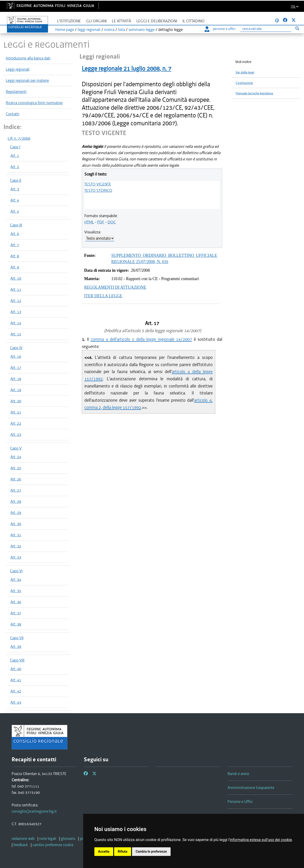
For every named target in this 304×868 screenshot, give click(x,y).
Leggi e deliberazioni (157, 21)
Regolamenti (16, 92)
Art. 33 (16, 557)
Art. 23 (16, 434)
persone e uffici (220, 29)
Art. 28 (16, 501)
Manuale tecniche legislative (254, 93)
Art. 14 (16, 323)
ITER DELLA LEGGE (103, 296)
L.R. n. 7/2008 (19, 138)
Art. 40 (16, 669)
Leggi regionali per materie (27, 80)
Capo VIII (17, 660)
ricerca (109, 30)
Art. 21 (16, 412)
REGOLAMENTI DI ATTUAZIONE (115, 287)
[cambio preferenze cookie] (53, 845)
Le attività (122, 21)
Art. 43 (16, 702)
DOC (112, 222)
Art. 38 (16, 624)
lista (121, 30)
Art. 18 (16, 379)
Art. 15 (16, 334)
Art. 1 (15, 156)
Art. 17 (16, 368)
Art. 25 (16, 468)
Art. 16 (16, 356)
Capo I (15, 147)
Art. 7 (15, 245)
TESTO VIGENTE (98, 184)
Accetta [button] (104, 851)
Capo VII (17, 638)
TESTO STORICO (98, 190)
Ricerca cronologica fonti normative (34, 103)
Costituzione (244, 83)
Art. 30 (16, 524)
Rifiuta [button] (123, 851)
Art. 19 (16, 390)
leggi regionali (89, 30)
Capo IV (16, 348)
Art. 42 (16, 691)
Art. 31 (16, 535)
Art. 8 (15, 256)
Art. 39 (16, 646)
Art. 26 (16, 479)
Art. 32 (16, 546)
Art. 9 (15, 267)
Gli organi (96, 21)
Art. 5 (15, 211)
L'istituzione (69, 21)
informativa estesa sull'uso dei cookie (261, 840)
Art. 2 (15, 167)
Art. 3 (15, 189)
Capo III (16, 225)
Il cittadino (193, 21)
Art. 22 (16, 423)
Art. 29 (16, 513)
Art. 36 (16, 602)
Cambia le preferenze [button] (151, 851)
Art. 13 (16, 312)
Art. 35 (16, 591)
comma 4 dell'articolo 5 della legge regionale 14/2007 (141, 339)
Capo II (16, 180)
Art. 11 (16, 289)
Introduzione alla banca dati (28, 58)
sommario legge (142, 30)
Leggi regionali (18, 69)
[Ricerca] (266, 29)
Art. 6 (15, 234)
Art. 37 (16, 613)
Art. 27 (16, 490)
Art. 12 (16, 301)
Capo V (16, 448)
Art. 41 (16, 680)
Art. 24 (16, 457)
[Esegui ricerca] (297, 28)
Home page (65, 30)
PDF (101, 222)
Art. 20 (16, 401)
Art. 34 (16, 580)
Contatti (13, 114)
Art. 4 (15, 200)
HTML (89, 222)
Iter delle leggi (245, 72)
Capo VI (16, 571)
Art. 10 (16, 278)
